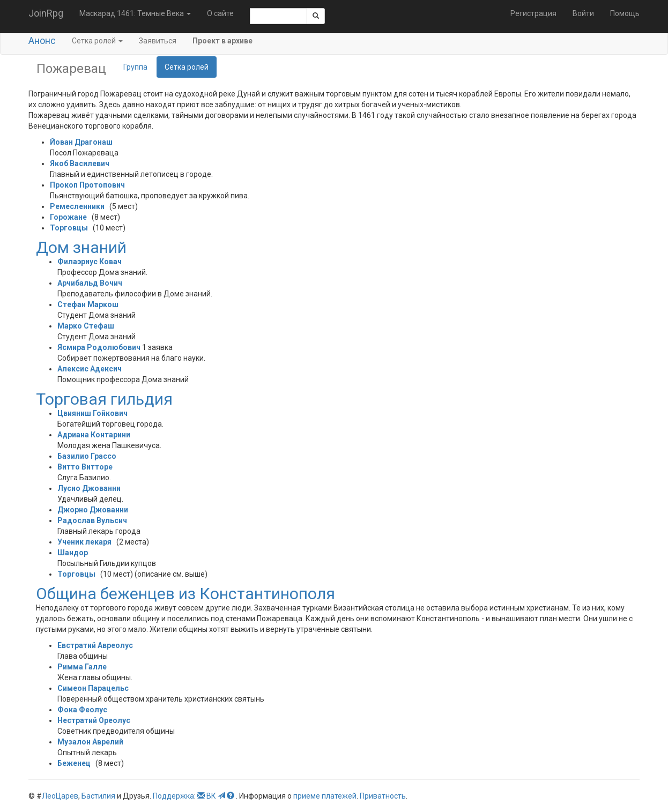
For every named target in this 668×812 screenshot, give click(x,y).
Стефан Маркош (88, 304)
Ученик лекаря (84, 542)
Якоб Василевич (80, 163)
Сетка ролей (187, 67)
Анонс (42, 40)
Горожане (68, 217)
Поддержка (173, 796)
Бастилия (98, 796)
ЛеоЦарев (60, 796)
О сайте (220, 13)
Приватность (383, 796)
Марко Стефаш (86, 326)
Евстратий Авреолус (95, 645)
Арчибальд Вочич (90, 283)
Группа (135, 67)
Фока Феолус (82, 710)
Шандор (73, 553)
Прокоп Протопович (87, 185)
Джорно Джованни (93, 510)
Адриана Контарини (94, 435)
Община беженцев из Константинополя (185, 594)
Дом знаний (81, 247)
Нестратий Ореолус (94, 720)
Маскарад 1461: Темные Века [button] (135, 13)
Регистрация (533, 13)
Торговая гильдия (104, 399)
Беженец (74, 763)
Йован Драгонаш (81, 142)
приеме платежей (325, 796)
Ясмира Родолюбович (99, 347)
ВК (211, 796)
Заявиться (158, 41)
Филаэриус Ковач (90, 262)
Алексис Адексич (90, 369)
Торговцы (69, 228)
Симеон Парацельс (93, 688)
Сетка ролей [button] (97, 41)
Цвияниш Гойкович (92, 413)
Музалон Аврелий (90, 742)
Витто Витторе (85, 467)
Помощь (625, 13)
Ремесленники (77, 206)
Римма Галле (82, 667)
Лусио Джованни (89, 488)
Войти (583, 13)
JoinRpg (46, 13)
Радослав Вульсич (92, 520)
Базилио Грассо (87, 456)
